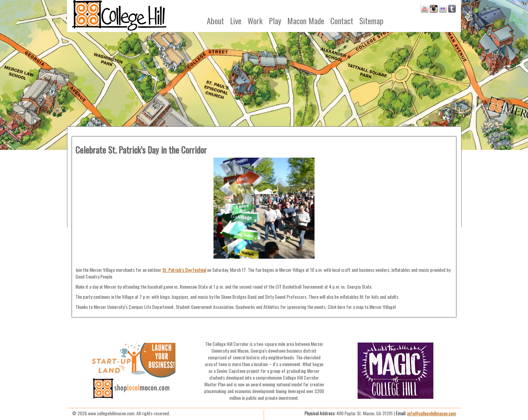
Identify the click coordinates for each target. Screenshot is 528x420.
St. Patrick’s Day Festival (184, 270)
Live (236, 21)
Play (275, 21)
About (215, 21)
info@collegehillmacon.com (432, 413)
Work (255, 21)
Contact (342, 21)
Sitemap (371, 21)
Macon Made (306, 21)
